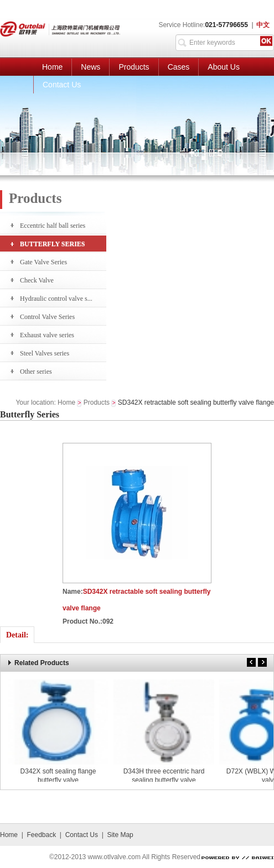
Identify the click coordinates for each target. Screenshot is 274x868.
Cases (179, 67)
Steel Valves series (45, 353)
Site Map (120, 835)
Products (134, 67)
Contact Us (62, 85)
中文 (263, 25)
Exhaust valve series (47, 335)
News (91, 67)
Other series (36, 372)
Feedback (41, 835)
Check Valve (37, 280)
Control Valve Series (47, 317)
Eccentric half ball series (53, 226)
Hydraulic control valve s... (56, 299)
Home (52, 67)
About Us (224, 67)
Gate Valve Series (43, 262)
